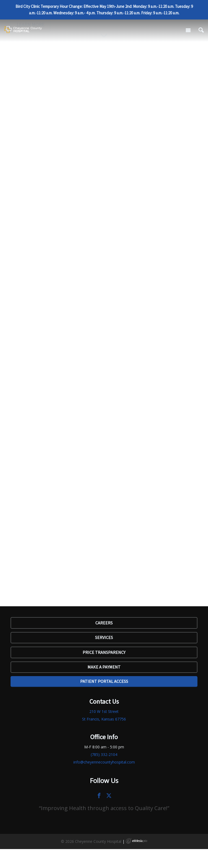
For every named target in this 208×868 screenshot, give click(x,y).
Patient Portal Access (104, 681)
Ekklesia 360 (136, 841)
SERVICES (104, 637)
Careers (104, 623)
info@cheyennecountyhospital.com (104, 762)
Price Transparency (104, 652)
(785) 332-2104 (104, 754)
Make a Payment (104, 667)
